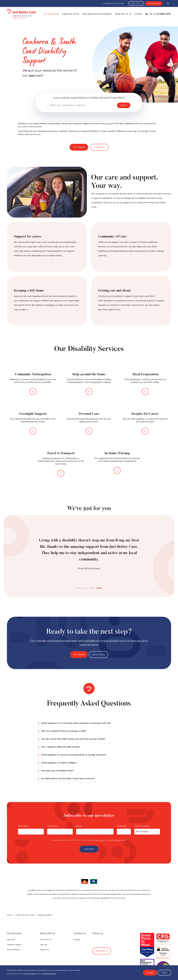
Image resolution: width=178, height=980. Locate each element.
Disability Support (14, 945)
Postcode (122, 826)
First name (23, 826)
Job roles (44, 945)
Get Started (79, 147)
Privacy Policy (99, 840)
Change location (19, 18)
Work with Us (122, 14)
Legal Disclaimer (49, 974)
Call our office (98, 654)
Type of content (142, 826)
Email (79, 826)
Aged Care (11, 940)
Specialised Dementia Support (97, 14)
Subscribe (89, 849)
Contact (138, 14)
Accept (150, 973)
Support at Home (70, 14)
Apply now (45, 950)
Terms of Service (115, 840)
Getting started (154, 3)
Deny (164, 973)
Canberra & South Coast (25, 915)
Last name (52, 826)
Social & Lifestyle (13, 950)
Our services (49, 14)
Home (9, 915)
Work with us (136, 3)
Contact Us (99, 147)
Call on (158, 14)
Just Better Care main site (113, 3)
